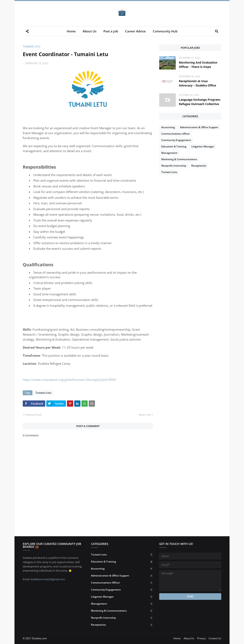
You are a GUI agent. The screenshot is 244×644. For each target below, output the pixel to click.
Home (177, 638)
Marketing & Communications (179, 159)
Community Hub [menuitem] (165, 31)
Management (169, 153)
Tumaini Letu (32, 47)
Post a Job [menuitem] (111, 31)
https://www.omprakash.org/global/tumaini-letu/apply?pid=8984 (69, 380)
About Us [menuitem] (90, 31)
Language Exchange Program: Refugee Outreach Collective (200, 102)
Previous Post (33, 415)
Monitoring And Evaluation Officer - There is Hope (198, 65)
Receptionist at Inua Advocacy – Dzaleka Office (197, 83)
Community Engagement (176, 140)
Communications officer (176, 134)
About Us (189, 638)
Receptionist (199, 166)
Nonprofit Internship (174, 166)
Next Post (145, 415)
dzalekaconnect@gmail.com (48, 579)
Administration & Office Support (199, 127)
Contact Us (215, 638)
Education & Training (174, 146)
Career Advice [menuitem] (135, 31)
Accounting (168, 127)
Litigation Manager (203, 146)
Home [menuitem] (71, 31)
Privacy (201, 638)
